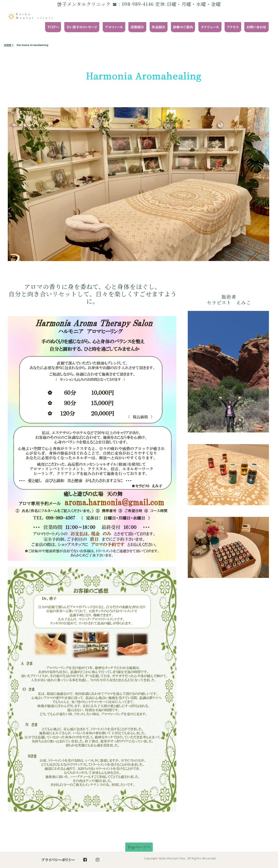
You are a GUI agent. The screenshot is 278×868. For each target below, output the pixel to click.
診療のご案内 (183, 27)
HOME (8, 45)
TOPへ (53, 27)
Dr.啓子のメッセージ (82, 27)
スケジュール (210, 27)
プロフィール (114, 27)
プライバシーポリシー (58, 860)
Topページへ (139, 847)
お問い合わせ (257, 27)
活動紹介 (138, 27)
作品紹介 (159, 27)
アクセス (233, 27)
